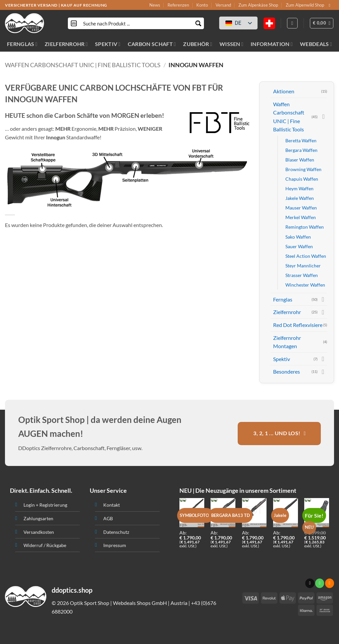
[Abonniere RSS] (330, 583)
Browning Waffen (303, 169)
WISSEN (231, 44)
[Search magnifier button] (198, 23)
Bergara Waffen (301, 150)
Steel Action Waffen (306, 256)
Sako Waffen (298, 237)
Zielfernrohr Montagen (287, 342)
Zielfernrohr (287, 312)
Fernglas (283, 299)
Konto (202, 5)
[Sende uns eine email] (331, 5)
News (155, 5)
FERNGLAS (22, 44)
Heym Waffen (299, 188)
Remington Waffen (305, 227)
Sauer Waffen (299, 246)
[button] (322, 23)
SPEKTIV (108, 44)
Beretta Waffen (301, 140)
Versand (223, 5)
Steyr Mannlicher (303, 266)
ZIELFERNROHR (66, 44)
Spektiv (282, 359)
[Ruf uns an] (320, 583)
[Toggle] (323, 117)
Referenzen (178, 5)
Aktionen (284, 91)
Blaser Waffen (300, 160)
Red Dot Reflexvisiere (298, 325)
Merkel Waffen (301, 217)
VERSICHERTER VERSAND (31, 5)
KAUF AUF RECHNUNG (84, 5)
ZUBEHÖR (198, 44)
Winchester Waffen (305, 285)
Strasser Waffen (302, 275)
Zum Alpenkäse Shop (258, 5)
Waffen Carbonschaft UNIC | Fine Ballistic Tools (83, 65)
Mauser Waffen (301, 208)
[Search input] (136, 23)
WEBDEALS (316, 44)
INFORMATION (272, 44)
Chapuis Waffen (302, 179)
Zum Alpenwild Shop (305, 5)
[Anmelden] (292, 23)
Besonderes (287, 371)
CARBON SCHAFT (152, 44)
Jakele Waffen (300, 198)
